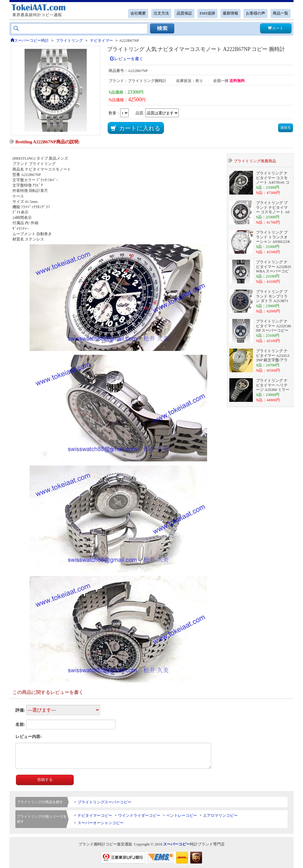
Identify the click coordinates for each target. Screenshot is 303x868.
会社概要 (138, 13)
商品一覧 (281, 13)
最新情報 (231, 13)
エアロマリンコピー (220, 815)
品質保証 (184, 13)
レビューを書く (127, 59)
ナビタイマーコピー (95, 815)
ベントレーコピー (182, 815)
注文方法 (161, 13)
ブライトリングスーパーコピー (104, 802)
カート (276, 28)
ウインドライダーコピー (139, 815)
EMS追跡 (207, 13)
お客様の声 (256, 13)
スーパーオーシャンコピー (101, 823)
